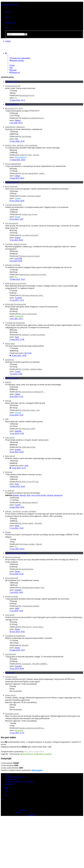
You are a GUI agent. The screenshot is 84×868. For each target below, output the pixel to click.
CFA (16, 139)
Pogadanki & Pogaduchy (15, 636)
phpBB (23, 810)
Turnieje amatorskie (13, 205)
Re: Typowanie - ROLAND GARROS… (34, 664)
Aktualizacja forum (27, 95)
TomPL (18, 372)
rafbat (17, 176)
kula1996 (19, 258)
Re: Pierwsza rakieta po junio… (31, 295)
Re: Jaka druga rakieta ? (29, 502)
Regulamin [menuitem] (10, 784)
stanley (18, 198)
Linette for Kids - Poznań (29, 155)
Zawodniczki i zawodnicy (15, 127)
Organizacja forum (13, 86)
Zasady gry (10, 360)
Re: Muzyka (24, 645)
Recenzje (9, 472)
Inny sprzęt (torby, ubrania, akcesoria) (47, 495)
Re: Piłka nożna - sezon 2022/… (32, 627)
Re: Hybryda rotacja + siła (29, 410)
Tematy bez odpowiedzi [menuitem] (20, 58)
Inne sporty (10, 615)
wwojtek (18, 431)
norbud (18, 413)
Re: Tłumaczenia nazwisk (29, 606)
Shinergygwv (37, 770)
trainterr (18, 590)
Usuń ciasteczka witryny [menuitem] (15, 777)
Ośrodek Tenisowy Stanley (30, 196)
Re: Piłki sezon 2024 (27, 429)
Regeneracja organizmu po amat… (33, 274)
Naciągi (8, 401)
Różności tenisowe (13, 557)
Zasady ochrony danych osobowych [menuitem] (20, 781)
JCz (16, 98)
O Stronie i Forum (12, 82)
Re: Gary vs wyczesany (28, 314)
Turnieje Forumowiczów (15, 323)
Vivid (17, 337)
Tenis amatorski (12, 182)
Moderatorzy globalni (43, 754)
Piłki (7, 419)
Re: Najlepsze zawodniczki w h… (32, 118)
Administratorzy (27, 754)
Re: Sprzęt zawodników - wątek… (32, 173)
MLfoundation (21, 157)
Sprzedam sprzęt (12, 714)
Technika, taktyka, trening (16, 244)
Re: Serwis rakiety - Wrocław (30, 523)
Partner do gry (11, 677)
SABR (17, 608)
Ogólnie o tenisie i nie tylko (16, 553)
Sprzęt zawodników (13, 164)
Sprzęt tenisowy (12, 378)
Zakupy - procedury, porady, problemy (21, 511)
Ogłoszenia (10, 673)
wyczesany (19, 316)
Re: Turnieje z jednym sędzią (31, 369)
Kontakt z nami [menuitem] (11, 779)
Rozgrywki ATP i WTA (14, 108)
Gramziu (18, 812)
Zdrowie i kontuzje (13, 265)
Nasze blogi (10, 344)
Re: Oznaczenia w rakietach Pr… (32, 392)
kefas (17, 526)
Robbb (18, 217)
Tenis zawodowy (12, 104)
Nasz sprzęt (10, 456)
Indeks (8, 774)
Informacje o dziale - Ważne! (31, 544)
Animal (18, 238)
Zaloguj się (15, 72)
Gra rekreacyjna (12, 223)
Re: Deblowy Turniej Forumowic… (33, 335)
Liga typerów (10, 654)
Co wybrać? (10, 490)
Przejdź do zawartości (10, 4)
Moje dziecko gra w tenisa (16, 283)
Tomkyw (18, 298)
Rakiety (8, 382)
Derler (17, 571)
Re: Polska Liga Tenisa (28, 214)
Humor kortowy (12, 596)
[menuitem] (10, 22)
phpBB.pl (32, 815)
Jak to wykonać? (12, 578)
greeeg (18, 449)
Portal (8, 12)
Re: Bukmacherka (26, 569)
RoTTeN (28, 353)
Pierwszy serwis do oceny (29, 256)
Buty (29, 495)
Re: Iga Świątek (25, 136)
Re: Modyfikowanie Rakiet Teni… (32, 588)
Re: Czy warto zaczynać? (29, 235)
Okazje (8, 532)
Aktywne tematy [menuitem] (17, 60)
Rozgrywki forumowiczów (16, 304)
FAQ (7, 17)
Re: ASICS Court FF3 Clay (29, 482)
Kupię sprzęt (10, 695)
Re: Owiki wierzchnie (27, 447)
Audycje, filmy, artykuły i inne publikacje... (22, 145)
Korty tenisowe (11, 186)
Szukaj (13, 70)
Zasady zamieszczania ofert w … (32, 728)
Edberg (18, 120)
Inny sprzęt (10, 438)
